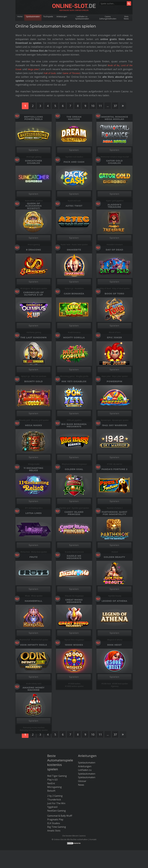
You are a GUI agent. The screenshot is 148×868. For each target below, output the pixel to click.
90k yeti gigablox (75, 420)
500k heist (107, 684)
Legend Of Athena (114, 601)
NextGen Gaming (57, 810)
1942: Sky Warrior (114, 425)
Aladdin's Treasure (114, 206)
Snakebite (74, 250)
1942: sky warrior (115, 464)
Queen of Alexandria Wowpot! (34, 206)
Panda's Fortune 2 (114, 469)
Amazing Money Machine (34, 689)
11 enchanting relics (34, 508)
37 (115, 106)
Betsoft (51, 790)
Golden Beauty (114, 557)
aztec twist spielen (80, 245)
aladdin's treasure (115, 245)
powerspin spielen (121, 420)
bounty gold (25, 420)
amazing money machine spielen (34, 730)
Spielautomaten (33, 16)
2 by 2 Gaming (55, 795)
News (81, 785)
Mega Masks (34, 425)
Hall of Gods (55, 73)
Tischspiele (49, 16)
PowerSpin (114, 381)
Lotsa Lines (34, 513)
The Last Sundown (34, 337)
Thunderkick (54, 799)
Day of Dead (114, 250)
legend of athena (115, 640)
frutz (28, 596)
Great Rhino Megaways (74, 601)
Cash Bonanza (74, 294)
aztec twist (66, 245)
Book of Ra (112, 65)
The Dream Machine (74, 118)
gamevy (115, 686)
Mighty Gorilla (74, 337)
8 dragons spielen (40, 288)
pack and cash (75, 201)
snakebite (80, 288)
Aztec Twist (74, 206)
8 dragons (26, 288)
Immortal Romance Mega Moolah (114, 118)
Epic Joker (114, 337)
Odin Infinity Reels (34, 645)
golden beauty (115, 596)
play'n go (70, 288)
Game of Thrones (81, 73)
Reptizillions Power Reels (34, 118)
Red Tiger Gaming (57, 776)
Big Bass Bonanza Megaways (74, 425)
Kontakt (93, 839)
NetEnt (51, 783)
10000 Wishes (74, 645)
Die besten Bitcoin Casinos (74, 835)
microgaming (34, 245)
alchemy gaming (34, 332)
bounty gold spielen (41, 420)
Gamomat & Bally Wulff (60, 815)
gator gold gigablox (115, 201)
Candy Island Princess (74, 513)
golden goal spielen (81, 508)
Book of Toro (114, 294)
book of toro (115, 332)
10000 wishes (75, 684)
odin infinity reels (34, 684)
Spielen (34, 150)
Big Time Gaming (57, 827)
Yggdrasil (52, 807)
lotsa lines (26, 552)
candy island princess (75, 552)
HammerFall (34, 601)
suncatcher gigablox (34, 201)
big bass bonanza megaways (75, 464)
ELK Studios (54, 823)
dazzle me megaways (75, 596)
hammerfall (25, 640)
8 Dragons (33, 250)
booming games (68, 376)
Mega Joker (35, 69)
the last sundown (39, 376)
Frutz (34, 557)
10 (93, 106)
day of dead (106, 288)
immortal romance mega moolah (115, 157)
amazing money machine (34, 728)
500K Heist (114, 645)
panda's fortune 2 (115, 508)
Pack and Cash (74, 162)
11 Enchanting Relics (34, 469)
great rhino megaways (75, 640)
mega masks (34, 464)
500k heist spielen (121, 684)
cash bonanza (75, 332)
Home (20, 16)
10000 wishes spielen (75, 686)
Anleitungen (63, 16)
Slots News (126, 18)
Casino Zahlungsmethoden (108, 18)
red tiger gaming (34, 157)
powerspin (106, 420)
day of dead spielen (121, 288)
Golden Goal (74, 469)
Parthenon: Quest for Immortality (114, 513)
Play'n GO (52, 779)
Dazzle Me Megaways (74, 557)
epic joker (107, 376)
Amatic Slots (54, 830)
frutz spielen (37, 596)
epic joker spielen (121, 376)
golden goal (65, 508)
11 (100, 106)
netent (115, 552)
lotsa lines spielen (40, 552)
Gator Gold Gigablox (115, 162)
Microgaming (54, 787)
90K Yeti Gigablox (74, 381)
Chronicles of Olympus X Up (34, 294)
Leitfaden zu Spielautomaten (83, 18)
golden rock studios (75, 157)
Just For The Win (56, 803)
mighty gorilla (83, 376)
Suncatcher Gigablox (34, 162)
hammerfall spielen (40, 640)
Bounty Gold (34, 381)
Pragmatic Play (55, 819)
